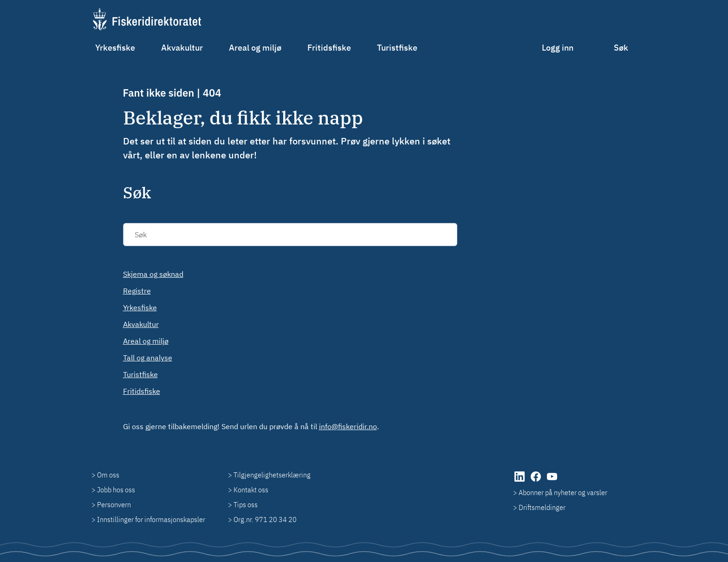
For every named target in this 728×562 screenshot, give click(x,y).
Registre (137, 291)
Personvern (114, 504)
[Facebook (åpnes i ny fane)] (536, 481)
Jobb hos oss (116, 490)
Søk (621, 48)
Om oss (108, 475)
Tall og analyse (148, 358)
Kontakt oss (251, 490)
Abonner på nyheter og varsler (563, 492)
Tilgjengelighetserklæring (272, 475)
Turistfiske (397, 48)
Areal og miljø (255, 48)
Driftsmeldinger (542, 507)
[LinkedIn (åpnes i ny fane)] (520, 481)
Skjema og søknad (153, 274)
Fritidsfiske (329, 48)
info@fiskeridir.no (348, 426)
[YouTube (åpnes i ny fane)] (552, 481)
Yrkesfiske (115, 48)
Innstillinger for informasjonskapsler (151, 519)
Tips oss (246, 504)
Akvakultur (182, 48)
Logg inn (558, 48)
